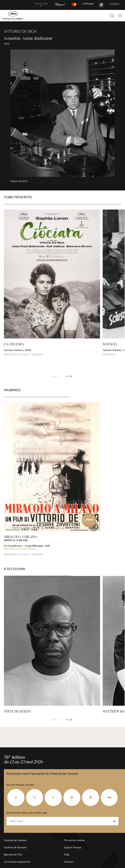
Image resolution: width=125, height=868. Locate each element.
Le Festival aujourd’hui (17, 862)
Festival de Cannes (15, 840)
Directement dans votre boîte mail (27, 813)
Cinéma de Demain (15, 847)
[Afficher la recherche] (112, 16)
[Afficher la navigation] (120, 16)
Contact (69, 862)
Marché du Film (13, 855)
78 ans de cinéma (74, 840)
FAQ (66, 855)
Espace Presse (73, 847)
